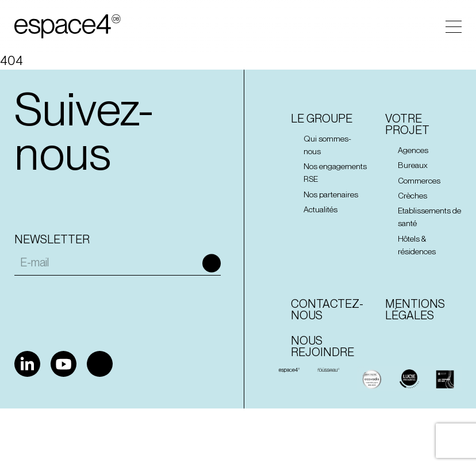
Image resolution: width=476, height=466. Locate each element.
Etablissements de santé (429, 217)
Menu (454, 27)
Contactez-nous (327, 310)
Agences (413, 150)
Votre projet (407, 124)
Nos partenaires (331, 194)
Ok (212, 263)
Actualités (320, 209)
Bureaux (413, 165)
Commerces (419, 181)
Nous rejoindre (323, 346)
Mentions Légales (415, 310)
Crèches (412, 196)
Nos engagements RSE (335, 173)
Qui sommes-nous (327, 145)
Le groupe (322, 119)
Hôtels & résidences (417, 245)
